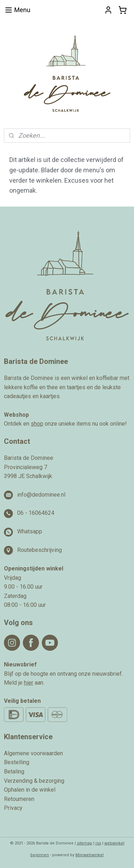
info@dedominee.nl (41, 495)
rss (98, 843)
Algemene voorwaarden (33, 753)
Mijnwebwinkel (90, 855)
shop (37, 424)
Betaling (14, 771)
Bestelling (17, 762)
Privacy (13, 808)
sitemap (85, 843)
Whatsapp (30, 531)
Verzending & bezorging (34, 781)
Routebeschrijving (39, 550)
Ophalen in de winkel (30, 790)
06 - (23, 513)
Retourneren (19, 799)
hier (29, 683)
